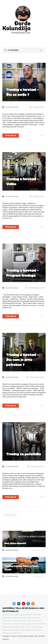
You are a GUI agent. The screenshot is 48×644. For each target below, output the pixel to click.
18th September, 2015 (39, 550)
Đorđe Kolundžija (10, 107)
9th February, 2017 (36, 467)
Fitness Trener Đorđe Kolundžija (22, 636)
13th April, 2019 (37, 107)
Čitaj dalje (11, 136)
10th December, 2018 (35, 288)
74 (42, 497)
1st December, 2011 (39, 577)
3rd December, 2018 (35, 377)
